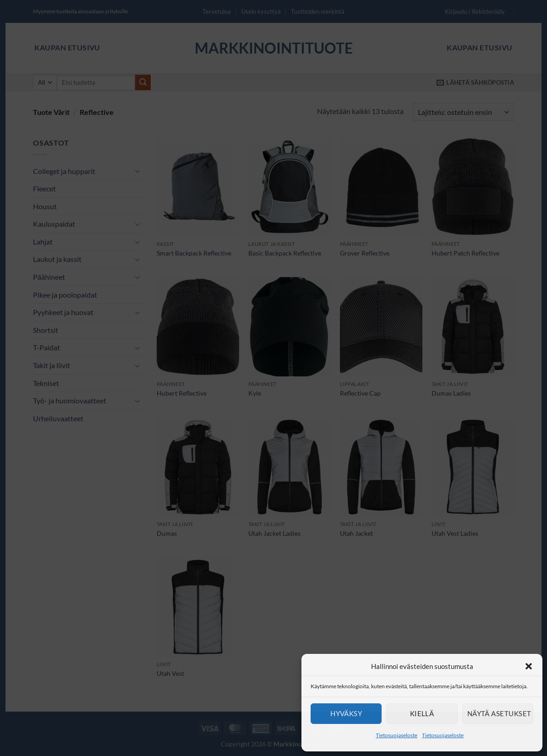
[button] (529, 666)
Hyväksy (346, 713)
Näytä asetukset (499, 713)
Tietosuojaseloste (397, 735)
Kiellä (422, 713)
